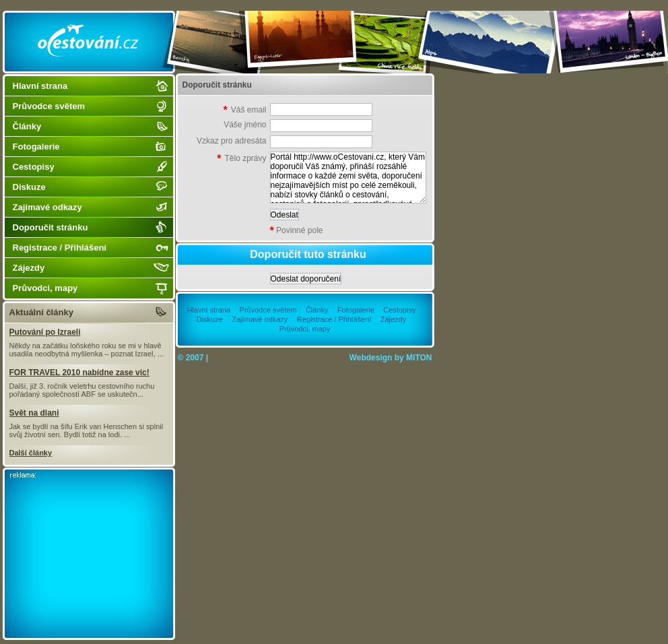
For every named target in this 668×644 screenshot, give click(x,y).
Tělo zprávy (241, 159)
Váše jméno (245, 125)
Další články (31, 453)
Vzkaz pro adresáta (231, 141)
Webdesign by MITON (391, 358)
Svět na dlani (34, 413)
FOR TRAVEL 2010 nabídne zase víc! (79, 373)
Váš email (245, 110)
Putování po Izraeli (45, 332)
